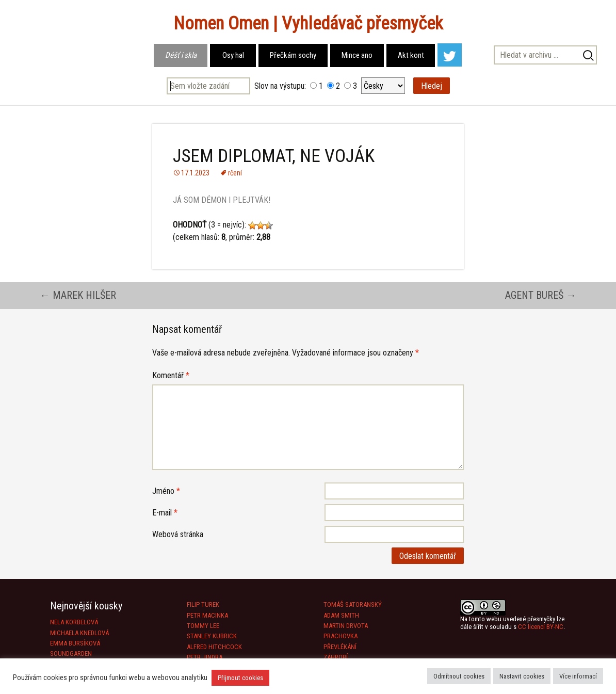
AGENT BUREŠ (541, 295)
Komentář (171, 375)
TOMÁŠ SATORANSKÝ (353, 604)
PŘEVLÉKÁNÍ (340, 647)
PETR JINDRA (205, 657)
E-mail (165, 513)
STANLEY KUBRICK (212, 636)
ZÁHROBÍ (336, 657)
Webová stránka (178, 534)
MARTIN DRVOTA (346, 626)
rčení (235, 173)
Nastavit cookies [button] (522, 676)
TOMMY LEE (203, 626)
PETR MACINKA (207, 615)
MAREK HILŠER (78, 295)
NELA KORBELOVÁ (74, 622)
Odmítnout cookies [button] (459, 676)
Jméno (166, 491)
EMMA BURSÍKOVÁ (75, 643)
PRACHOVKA (341, 636)
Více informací (578, 676)
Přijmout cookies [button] (240, 678)
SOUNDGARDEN (71, 653)
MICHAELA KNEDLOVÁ (79, 633)
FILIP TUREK (203, 604)
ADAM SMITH (341, 615)
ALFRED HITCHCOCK (214, 647)
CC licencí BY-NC (541, 627)
